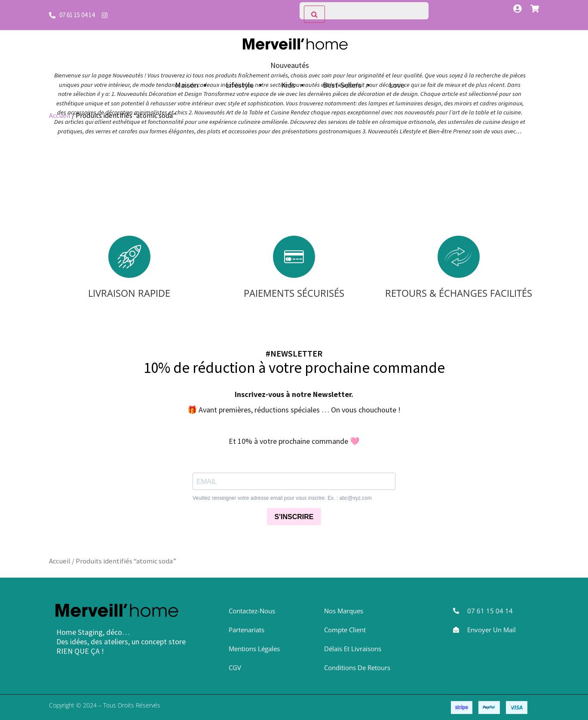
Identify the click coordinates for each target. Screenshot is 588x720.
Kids (293, 85)
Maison (192, 85)
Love (397, 85)
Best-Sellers (347, 85)
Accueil (60, 115)
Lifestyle (245, 85)
